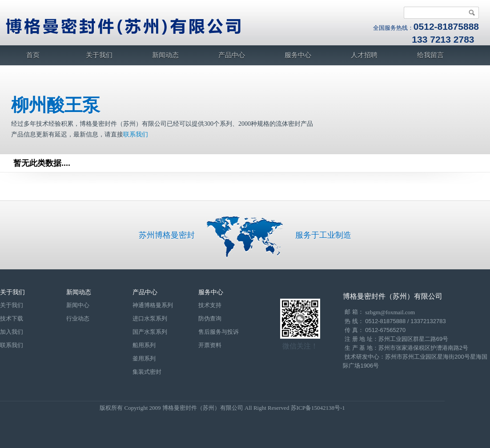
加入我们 (12, 332)
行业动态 (78, 318)
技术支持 (210, 305)
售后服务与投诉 (219, 332)
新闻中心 (78, 305)
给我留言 (430, 55)
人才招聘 (364, 55)
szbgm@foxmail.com (390, 312)
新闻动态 (165, 55)
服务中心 (298, 55)
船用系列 (144, 345)
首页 (33, 55)
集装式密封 (147, 372)
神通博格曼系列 (153, 305)
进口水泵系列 (150, 318)
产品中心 (232, 55)
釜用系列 (144, 358)
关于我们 (99, 55)
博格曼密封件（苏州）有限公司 (393, 296)
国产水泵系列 (150, 332)
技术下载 (12, 318)
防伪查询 (210, 318)
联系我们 (136, 134)
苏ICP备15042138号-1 (318, 408)
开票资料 (210, 345)
